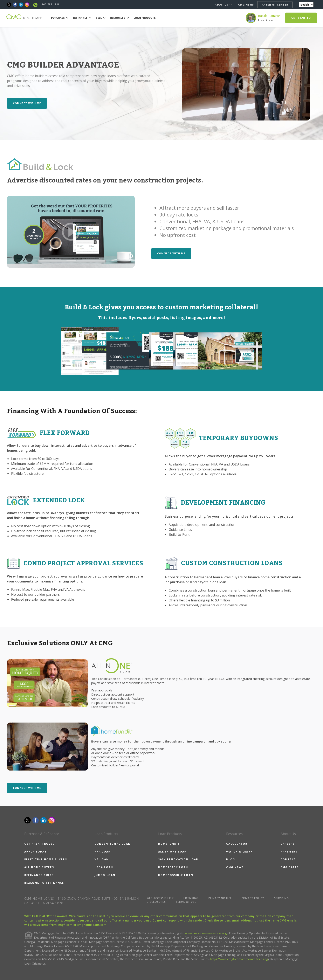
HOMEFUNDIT (169, 844)
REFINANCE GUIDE (39, 875)
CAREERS (288, 844)
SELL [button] (101, 18)
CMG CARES (290, 867)
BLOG (231, 859)
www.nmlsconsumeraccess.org (206, 933)
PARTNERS (289, 852)
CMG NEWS (246, 5)
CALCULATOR (237, 844)
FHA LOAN (103, 852)
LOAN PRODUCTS (145, 18)
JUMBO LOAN (105, 875)
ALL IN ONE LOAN (173, 852)
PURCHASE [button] (60, 18)
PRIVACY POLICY (253, 898)
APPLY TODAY (36, 852)
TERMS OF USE (186, 902)
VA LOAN (102, 859)
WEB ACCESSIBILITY (160, 898)
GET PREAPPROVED (40, 844)
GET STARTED (301, 18)
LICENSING (191, 898)
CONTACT (288, 859)
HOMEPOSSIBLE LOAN (176, 875)
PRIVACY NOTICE (220, 898)
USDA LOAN (104, 867)
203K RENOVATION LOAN (178, 859)
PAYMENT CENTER (275, 5)
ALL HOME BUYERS (39, 867)
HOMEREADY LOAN (173, 867)
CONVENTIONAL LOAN (113, 844)
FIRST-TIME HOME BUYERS (46, 859)
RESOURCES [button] (120, 18)
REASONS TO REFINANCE (44, 883)
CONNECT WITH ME (27, 103)
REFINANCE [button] (82, 18)
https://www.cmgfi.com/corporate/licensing (239, 959)
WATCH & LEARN (240, 852)
